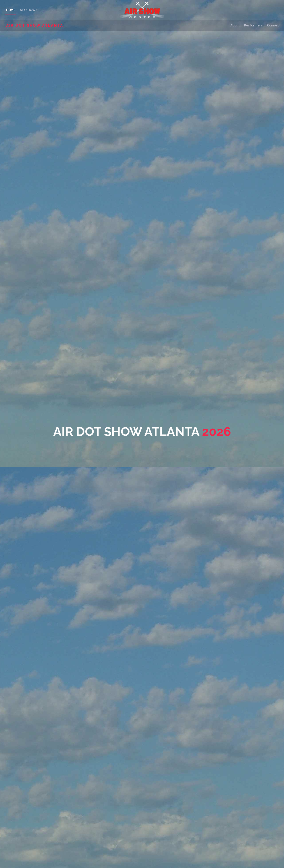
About (235, 25)
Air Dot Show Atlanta (35, 25)
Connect (274, 25)
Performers (253, 25)
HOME (11, 10)
